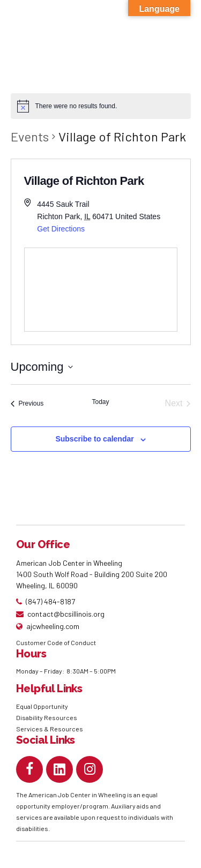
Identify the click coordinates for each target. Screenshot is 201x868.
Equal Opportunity (43, 706)
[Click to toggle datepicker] (42, 367)
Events (30, 136)
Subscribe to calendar (94, 439)
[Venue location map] (101, 290)
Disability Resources (47, 717)
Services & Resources (50, 729)
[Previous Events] (27, 403)
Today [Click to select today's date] (100, 402)
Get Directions (61, 229)
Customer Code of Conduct (56, 642)
